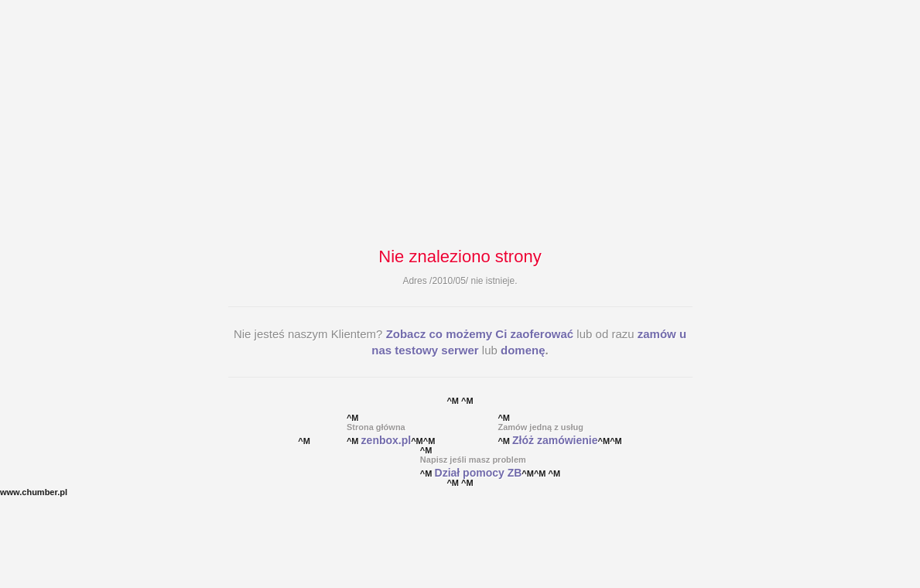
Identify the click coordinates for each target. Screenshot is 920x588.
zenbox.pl (386, 440)
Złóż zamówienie (555, 440)
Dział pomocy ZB (479, 473)
